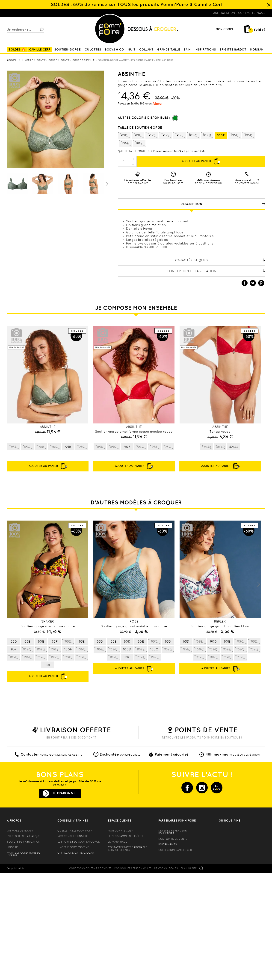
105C (235, 135)
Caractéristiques (220, 260)
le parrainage (118, 842)
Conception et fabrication (216, 271)
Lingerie (13, 847)
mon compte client (121, 831)
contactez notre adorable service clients (127, 849)
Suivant (106, 184)
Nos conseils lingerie (73, 836)
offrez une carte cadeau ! (76, 853)
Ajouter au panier (201, 161)
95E (179, 135)
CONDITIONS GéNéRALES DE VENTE (90, 868)
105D (249, 135)
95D (166, 135)
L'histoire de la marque (24, 836)
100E (221, 135)
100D (207, 135)
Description (223, 204)
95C (152, 135)
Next (258, 584)
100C (193, 135)
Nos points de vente (173, 839)
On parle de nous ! (20, 831)
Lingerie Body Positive (73, 847)
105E (125, 143)
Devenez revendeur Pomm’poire (173, 832)
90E (138, 135)
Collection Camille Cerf (176, 850)
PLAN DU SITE (189, 868)
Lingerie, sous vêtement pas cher (30, 13)
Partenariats (168, 844)
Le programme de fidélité (126, 836)
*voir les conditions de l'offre (24, 854)
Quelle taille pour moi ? (135, 151)
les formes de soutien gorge (79, 842)
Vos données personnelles (133, 868)
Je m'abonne (64, 793)
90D (124, 135)
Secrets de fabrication (24, 842)
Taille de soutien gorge (140, 128)
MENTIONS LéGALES (166, 868)
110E (139, 143)
